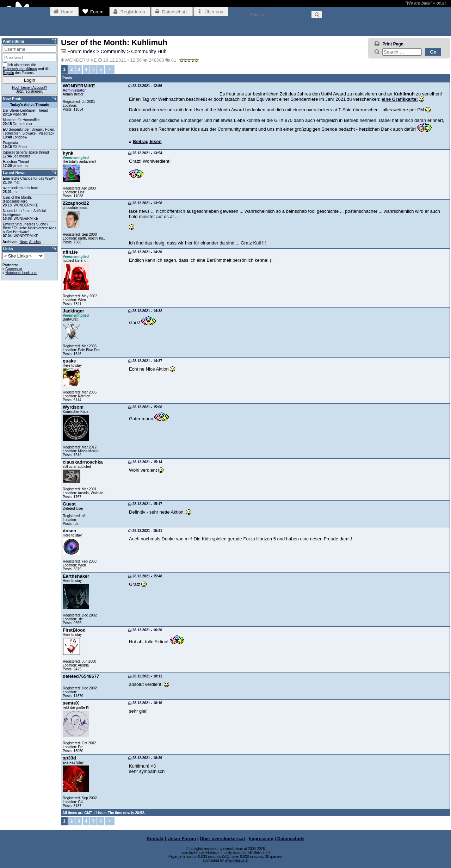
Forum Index (81, 51)
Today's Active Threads (30, 105)
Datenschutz (291, 839)
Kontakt (155, 839)
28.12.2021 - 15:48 (145, 576)
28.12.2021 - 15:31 (145, 531)
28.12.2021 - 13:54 (145, 153)
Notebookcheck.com (21, 273)
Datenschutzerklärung (20, 69)
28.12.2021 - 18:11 (145, 676)
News (24, 242)
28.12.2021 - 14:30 (145, 252)
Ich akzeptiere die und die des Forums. (26, 69)
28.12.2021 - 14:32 (145, 311)
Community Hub (149, 51)
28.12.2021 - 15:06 (145, 407)
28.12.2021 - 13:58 (145, 203)
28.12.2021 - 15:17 (145, 504)
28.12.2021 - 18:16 (145, 703)
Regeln (8, 73)
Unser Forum (182, 839)
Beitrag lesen (147, 141)
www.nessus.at (237, 860)
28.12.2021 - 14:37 (145, 361)
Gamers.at (14, 269)
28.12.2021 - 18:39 (145, 758)
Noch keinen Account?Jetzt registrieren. (30, 89)
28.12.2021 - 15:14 (145, 462)
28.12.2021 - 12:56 (145, 86)
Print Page (393, 44)
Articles (35, 242)
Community (113, 51)
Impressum (261, 839)
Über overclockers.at (223, 839)
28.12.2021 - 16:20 (145, 630)
